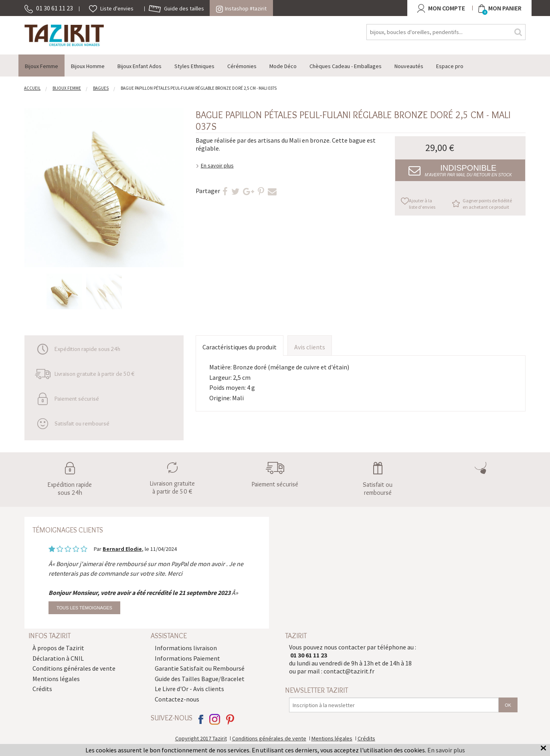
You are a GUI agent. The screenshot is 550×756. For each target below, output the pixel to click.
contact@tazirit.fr (349, 671)
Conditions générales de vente (74, 668)
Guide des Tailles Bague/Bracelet (200, 679)
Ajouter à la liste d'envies (422, 204)
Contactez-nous (177, 699)
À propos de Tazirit (58, 648)
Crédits (42, 689)
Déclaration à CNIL (58, 658)
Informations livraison (186, 648)
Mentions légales (56, 679)
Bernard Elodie (122, 549)
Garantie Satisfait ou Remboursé (200, 668)
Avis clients (310, 347)
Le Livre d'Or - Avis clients (189, 689)
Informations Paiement (187, 658)
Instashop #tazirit (241, 8)
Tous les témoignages (84, 608)
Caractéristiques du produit (240, 347)
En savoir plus (217, 165)
